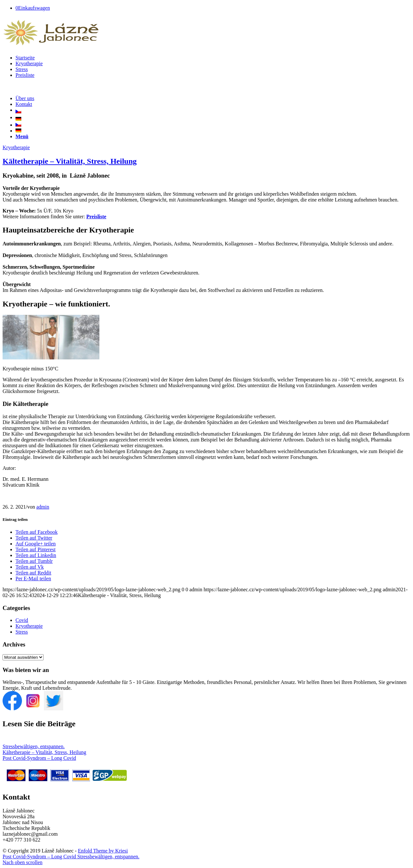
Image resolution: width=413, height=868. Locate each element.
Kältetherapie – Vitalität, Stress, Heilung (70, 161)
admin (43, 507)
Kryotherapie (16, 147)
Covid (22, 620)
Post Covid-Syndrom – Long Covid (39, 758)
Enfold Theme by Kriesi (103, 851)
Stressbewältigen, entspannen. (34, 746)
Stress (22, 632)
